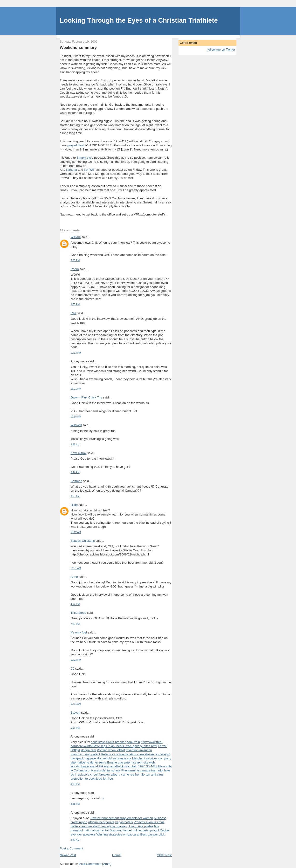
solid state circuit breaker (108, 742)
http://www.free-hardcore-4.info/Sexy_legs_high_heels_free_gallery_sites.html (117, 744)
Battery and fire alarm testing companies (99, 826)
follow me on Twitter (221, 49)
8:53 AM (75, 496)
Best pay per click (153, 834)
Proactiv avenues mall (149, 822)
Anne (74, 577)
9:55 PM (75, 304)
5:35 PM (75, 260)
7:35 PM (75, 624)
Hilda (74, 505)
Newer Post (68, 855)
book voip (133, 742)
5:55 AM (75, 445)
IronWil (89, 170)
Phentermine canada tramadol (142, 770)
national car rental (96, 830)
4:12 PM (75, 604)
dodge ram (89, 750)
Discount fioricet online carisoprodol (134, 830)
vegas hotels (124, 822)
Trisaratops (79, 613)
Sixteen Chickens (83, 541)
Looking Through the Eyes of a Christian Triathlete (139, 20)
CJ (73, 669)
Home (116, 855)
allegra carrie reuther (125, 774)
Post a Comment (72, 848)
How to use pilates (140, 826)
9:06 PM (75, 784)
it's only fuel (79, 632)
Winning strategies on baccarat (118, 834)
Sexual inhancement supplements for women (122, 818)
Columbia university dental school (97, 770)
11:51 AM (76, 568)
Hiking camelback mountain (118, 766)
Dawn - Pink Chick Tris (86, 397)
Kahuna (72, 170)
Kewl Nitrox (79, 453)
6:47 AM (75, 472)
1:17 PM (75, 728)
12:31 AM (76, 704)
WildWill (76, 425)
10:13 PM (76, 353)
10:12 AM (76, 532)
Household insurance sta (114, 758)
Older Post (164, 855)
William (76, 237)
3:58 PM (75, 804)
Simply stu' (84, 158)
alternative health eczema (89, 762)
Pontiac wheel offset (111, 750)
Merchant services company (152, 758)
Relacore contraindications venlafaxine (128, 754)
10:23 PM (76, 660)
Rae (74, 313)
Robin (75, 269)
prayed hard (76, 145)
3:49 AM (75, 840)
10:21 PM (76, 389)
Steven (76, 713)
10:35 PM (76, 417)
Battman (76, 481)
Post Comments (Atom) (95, 864)
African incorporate (101, 822)
